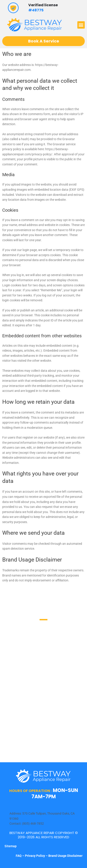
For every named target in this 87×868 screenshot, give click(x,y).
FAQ (19, 856)
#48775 (36, 10)
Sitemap (11, 846)
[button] (81, 25)
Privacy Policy (35, 856)
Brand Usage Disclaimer (65, 856)
